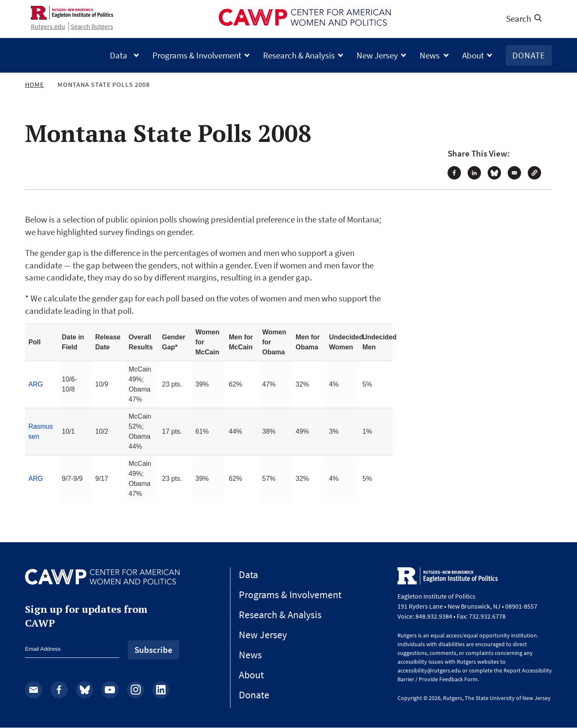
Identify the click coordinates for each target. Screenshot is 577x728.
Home (34, 84)
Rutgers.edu (48, 26)
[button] (534, 173)
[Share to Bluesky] (494, 173)
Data (124, 55)
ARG (36, 384)
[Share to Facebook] (454, 173)
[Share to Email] (514, 173)
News (434, 55)
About (477, 55)
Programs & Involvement (201, 55)
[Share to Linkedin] (474, 173)
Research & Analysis (303, 55)
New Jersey (381, 55)
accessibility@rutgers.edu (429, 670)
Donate (529, 55)
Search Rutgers (92, 26)
